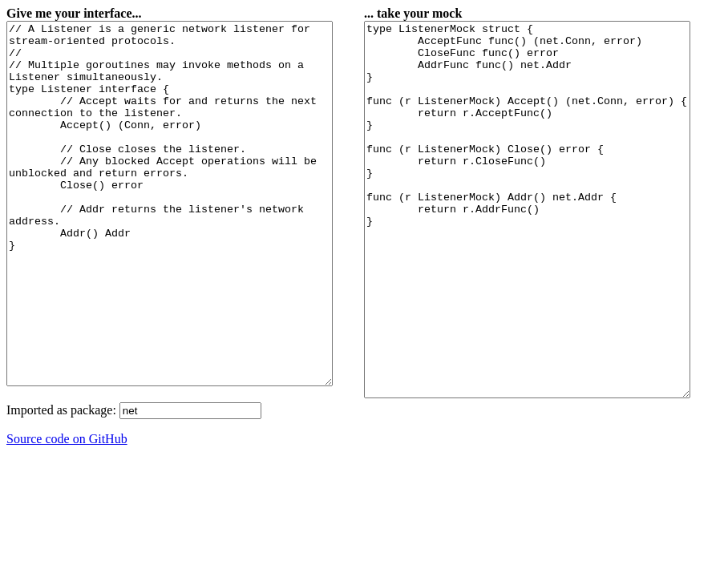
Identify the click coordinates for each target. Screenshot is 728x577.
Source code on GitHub (67, 511)
